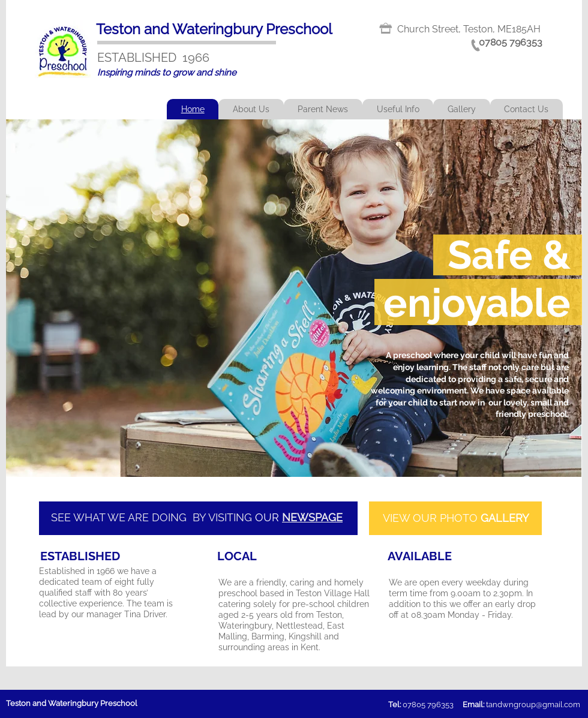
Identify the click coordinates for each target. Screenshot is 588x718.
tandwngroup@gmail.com (533, 705)
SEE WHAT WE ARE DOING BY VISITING (153, 517)
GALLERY (505, 518)
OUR (268, 517)
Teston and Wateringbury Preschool (214, 29)
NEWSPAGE (312, 517)
